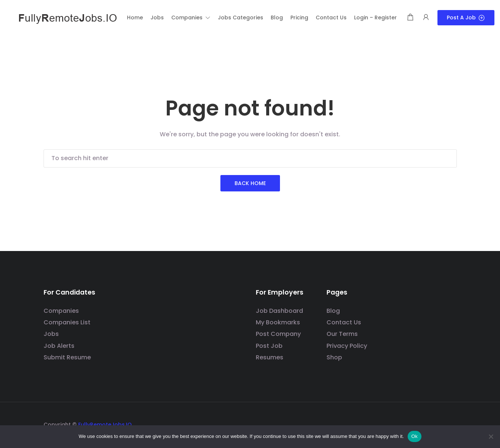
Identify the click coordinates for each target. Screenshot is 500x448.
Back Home (250, 183)
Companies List (67, 322)
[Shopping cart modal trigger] (410, 18)
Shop (334, 357)
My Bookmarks (278, 322)
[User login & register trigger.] (426, 18)
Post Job (269, 346)
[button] (191, 18)
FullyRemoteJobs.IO (105, 425)
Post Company (278, 334)
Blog (333, 311)
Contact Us (344, 322)
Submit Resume (67, 357)
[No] (491, 436)
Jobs (51, 334)
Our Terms (342, 334)
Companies (61, 311)
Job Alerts (59, 346)
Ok (415, 436)
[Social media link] (450, 424)
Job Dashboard (279, 311)
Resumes (270, 357)
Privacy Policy (347, 346)
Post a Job (466, 18)
